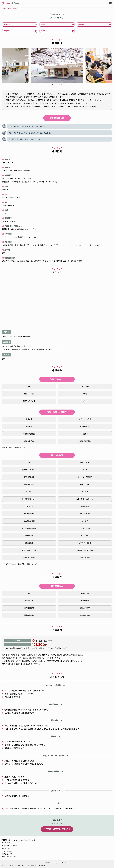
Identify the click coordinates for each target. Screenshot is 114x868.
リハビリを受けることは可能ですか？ (20, 713)
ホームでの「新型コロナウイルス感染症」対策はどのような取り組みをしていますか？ (39, 809)
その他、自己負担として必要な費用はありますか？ (25, 745)
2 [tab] (55, 85)
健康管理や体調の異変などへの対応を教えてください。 (27, 710)
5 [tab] (61, 85)
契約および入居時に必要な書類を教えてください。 (25, 764)
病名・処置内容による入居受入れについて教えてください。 (28, 726)
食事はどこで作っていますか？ (17, 796)
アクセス (44, 24)
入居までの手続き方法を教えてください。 (21, 761)
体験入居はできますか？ (14, 748)
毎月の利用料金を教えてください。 (19, 742)
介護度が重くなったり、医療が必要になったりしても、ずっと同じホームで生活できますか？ (42, 729)
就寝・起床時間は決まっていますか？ (19, 694)
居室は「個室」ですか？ (14, 777)
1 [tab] (53, 85)
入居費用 (44, 31)
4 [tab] (59, 85)
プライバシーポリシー (9, 865)
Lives (15, 3)
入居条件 (7, 31)
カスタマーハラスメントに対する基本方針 (31, 865)
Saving (7, 3)
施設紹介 (16, 9)
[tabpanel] (57, 65)
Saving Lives (7, 9)
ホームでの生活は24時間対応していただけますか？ (25, 691)
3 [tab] (57, 85)
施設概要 (7, 24)
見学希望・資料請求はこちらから (57, 829)
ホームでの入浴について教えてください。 (21, 783)
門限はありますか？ (12, 697)
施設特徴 (81, 24)
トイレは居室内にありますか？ (17, 780)
